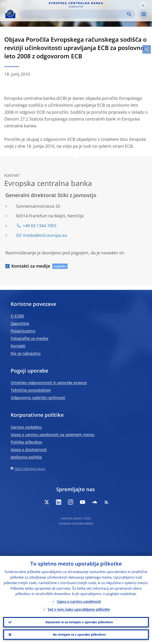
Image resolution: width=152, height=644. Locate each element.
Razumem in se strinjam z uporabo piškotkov (79, 622)
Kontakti (18, 346)
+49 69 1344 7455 (40, 226)
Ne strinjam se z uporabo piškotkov (79, 634)
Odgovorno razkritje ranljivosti (38, 398)
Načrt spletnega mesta (30, 469)
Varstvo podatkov (26, 427)
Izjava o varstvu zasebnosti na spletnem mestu (53, 435)
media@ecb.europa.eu (45, 235)
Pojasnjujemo (23, 331)
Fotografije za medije (30, 338)
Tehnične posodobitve (31, 390)
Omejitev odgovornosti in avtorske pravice (49, 383)
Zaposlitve (20, 323)
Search (129, 14)
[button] (143, 5)
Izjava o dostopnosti (29, 449)
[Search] (74, 14)
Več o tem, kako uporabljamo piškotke (79, 610)
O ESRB (17, 316)
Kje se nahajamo (26, 353)
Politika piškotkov (26, 442)
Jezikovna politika (26, 457)
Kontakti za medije (31, 266)
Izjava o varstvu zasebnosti (79, 602)
